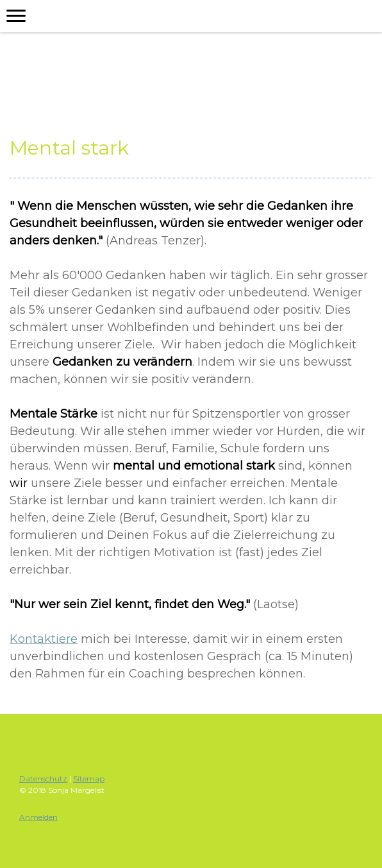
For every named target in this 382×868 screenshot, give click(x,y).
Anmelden (38, 817)
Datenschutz (43, 779)
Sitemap (89, 779)
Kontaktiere (44, 639)
